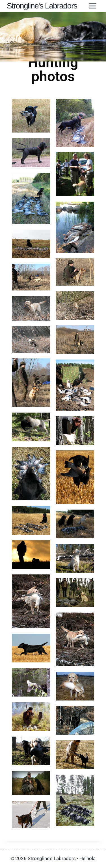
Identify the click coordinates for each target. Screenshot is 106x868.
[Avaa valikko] (93, 6)
